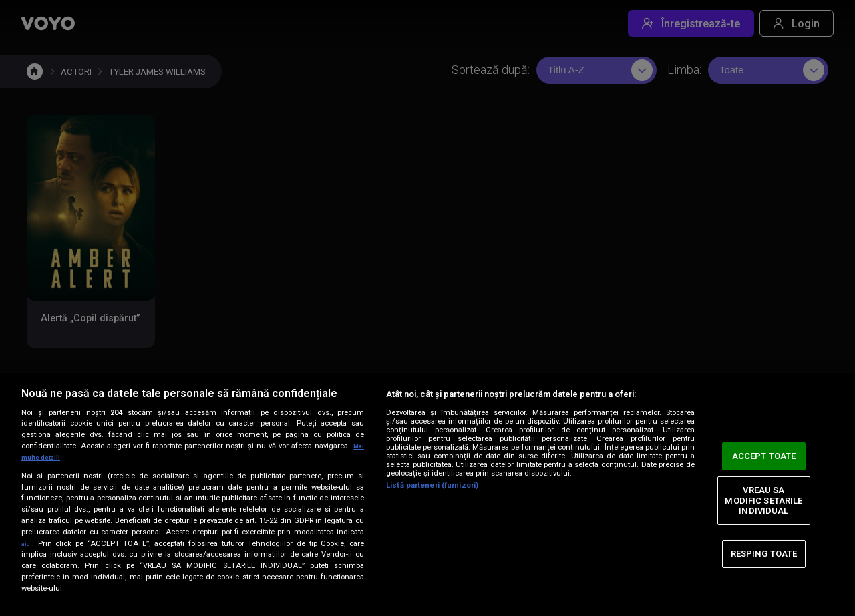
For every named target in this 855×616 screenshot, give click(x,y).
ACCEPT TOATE (764, 456)
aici (28, 543)
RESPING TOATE (764, 554)
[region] (427, 495)
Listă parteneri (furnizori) (432, 485)
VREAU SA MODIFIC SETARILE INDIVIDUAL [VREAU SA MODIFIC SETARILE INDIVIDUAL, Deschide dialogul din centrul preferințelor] (763, 500)
